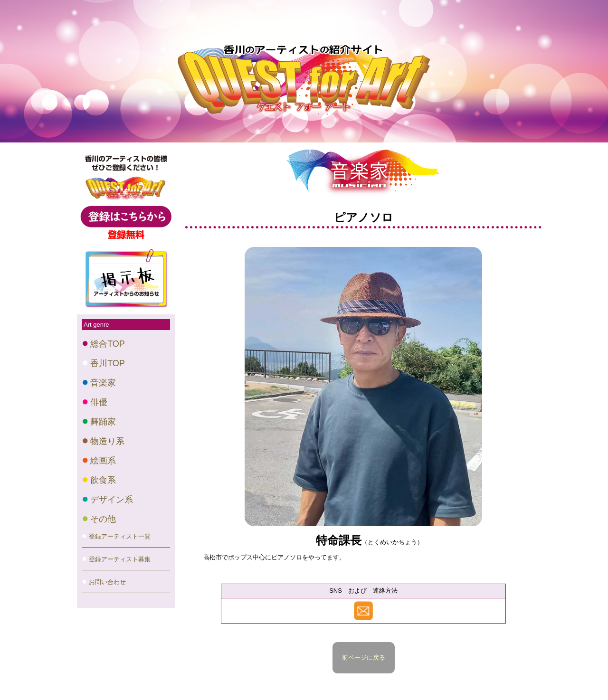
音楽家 (103, 383)
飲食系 (103, 480)
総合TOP (108, 344)
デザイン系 (112, 500)
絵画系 (103, 461)
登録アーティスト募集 (120, 559)
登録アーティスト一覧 (120, 536)
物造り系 (107, 441)
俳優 (99, 402)
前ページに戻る (364, 657)
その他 (103, 519)
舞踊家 (103, 422)
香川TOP (108, 363)
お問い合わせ (107, 582)
